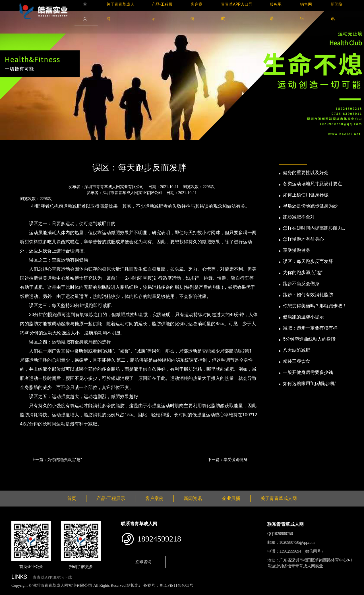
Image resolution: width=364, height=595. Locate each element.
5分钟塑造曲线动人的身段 (309, 339)
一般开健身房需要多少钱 (308, 372)
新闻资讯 (41, 152)
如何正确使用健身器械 (306, 195)
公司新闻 (64, 152)
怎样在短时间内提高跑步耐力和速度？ (315, 228)
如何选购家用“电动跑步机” (310, 383)
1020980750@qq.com (297, 542)
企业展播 (231, 498)
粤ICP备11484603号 (176, 585)
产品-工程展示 (111, 498)
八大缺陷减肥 (297, 350)
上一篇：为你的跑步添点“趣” (57, 460)
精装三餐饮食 (297, 361)
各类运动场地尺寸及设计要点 (313, 184)
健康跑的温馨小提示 (303, 317)
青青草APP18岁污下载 (52, 577)
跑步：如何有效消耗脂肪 (308, 295)
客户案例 (154, 498)
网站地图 (9, 592)
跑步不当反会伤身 (301, 284)
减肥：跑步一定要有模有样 (310, 328)
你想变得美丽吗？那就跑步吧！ (315, 306)
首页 (21, 152)
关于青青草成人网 (279, 498)
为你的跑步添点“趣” (303, 272)
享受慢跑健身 (297, 250)
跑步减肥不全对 (299, 217)
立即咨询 (143, 562)
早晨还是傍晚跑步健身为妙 (310, 206)
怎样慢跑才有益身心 (303, 239)
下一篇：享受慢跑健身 (227, 460)
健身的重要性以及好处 (306, 173)
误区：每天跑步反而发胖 (308, 261)
